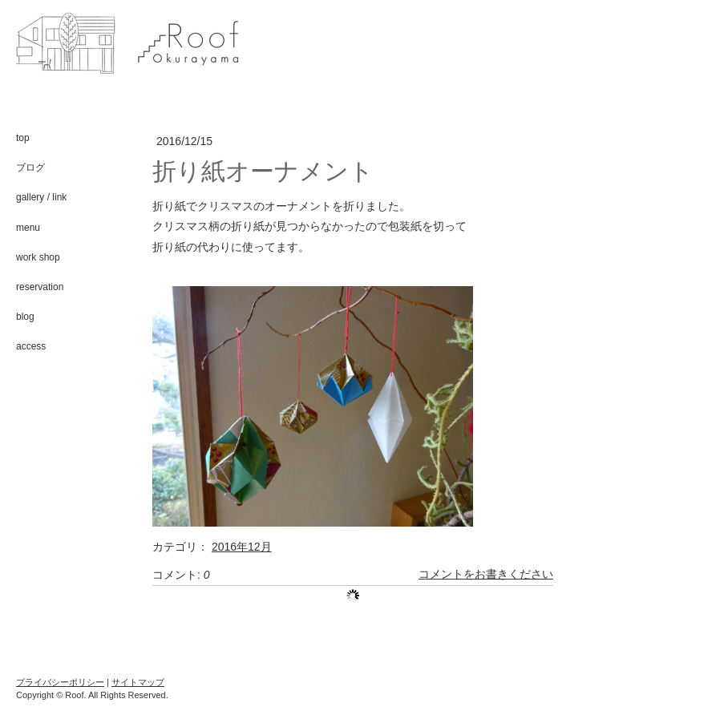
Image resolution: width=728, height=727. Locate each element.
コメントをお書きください (486, 575)
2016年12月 (242, 547)
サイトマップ (138, 682)
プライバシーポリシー (60, 682)
